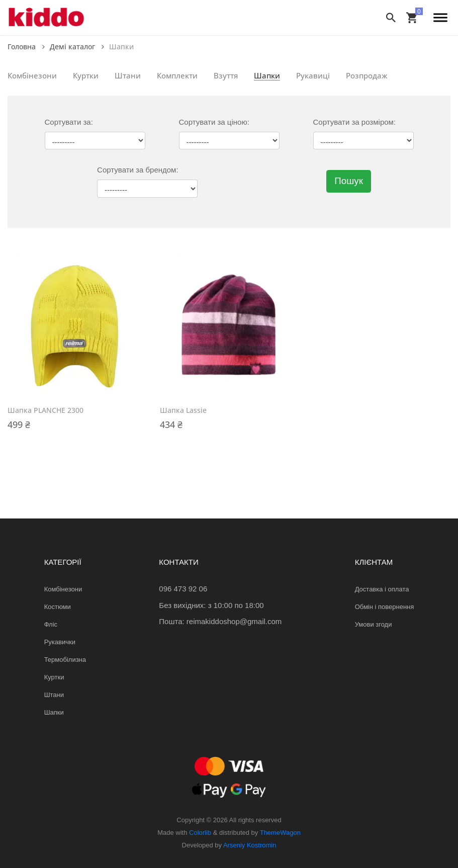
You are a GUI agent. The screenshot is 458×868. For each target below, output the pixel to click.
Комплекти (177, 75)
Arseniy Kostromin (250, 845)
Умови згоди (374, 624)
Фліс (51, 624)
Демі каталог (77, 47)
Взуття (226, 75)
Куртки (86, 75)
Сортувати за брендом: (138, 170)
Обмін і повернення (385, 607)
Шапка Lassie (183, 410)
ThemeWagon (280, 833)
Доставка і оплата (382, 589)
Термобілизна (65, 660)
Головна (26, 47)
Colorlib (200, 833)
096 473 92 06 (183, 589)
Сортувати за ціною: (214, 122)
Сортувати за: (69, 122)
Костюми (58, 607)
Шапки (267, 75)
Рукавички (60, 642)
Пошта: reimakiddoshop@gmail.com (220, 621)
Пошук (349, 181)
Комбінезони (32, 75)
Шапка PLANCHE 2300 (45, 410)
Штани (128, 75)
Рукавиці (313, 75)
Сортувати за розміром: (355, 122)
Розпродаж (367, 75)
